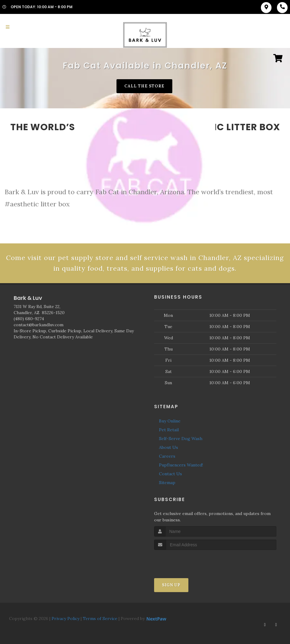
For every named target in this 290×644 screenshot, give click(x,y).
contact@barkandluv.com (39, 325)
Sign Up (171, 585)
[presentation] (186, 561)
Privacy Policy (66, 619)
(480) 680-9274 (29, 319)
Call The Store (144, 86)
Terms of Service (100, 619)
